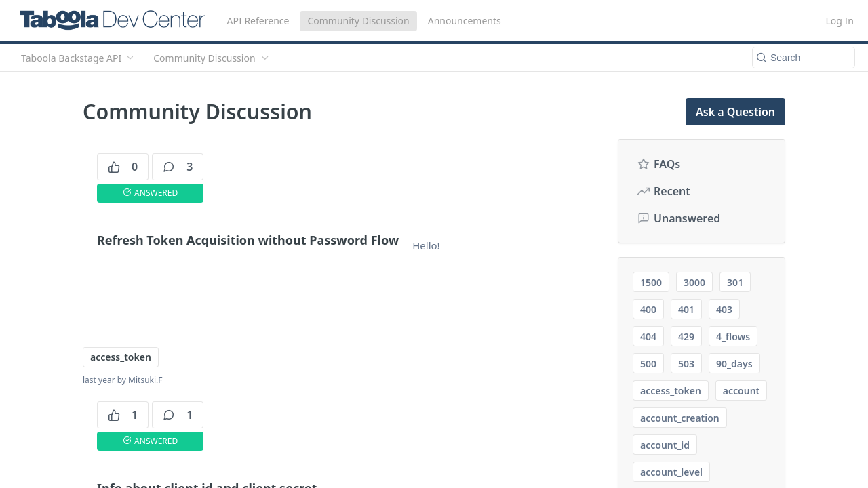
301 (735, 282)
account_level (671, 472)
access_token (121, 357)
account (741, 391)
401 (686, 309)
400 (648, 309)
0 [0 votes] (123, 167)
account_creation (680, 418)
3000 (694, 282)
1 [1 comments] (178, 415)
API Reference (258, 21)
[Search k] (804, 58)
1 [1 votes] (123, 415)
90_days (734, 364)
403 (724, 309)
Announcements (465, 21)
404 (648, 337)
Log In (840, 21)
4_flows (733, 337)
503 (686, 364)
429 (686, 337)
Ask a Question (735, 112)
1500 (651, 282)
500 (648, 364)
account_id (665, 445)
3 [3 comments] (178, 167)
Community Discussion (358, 21)
